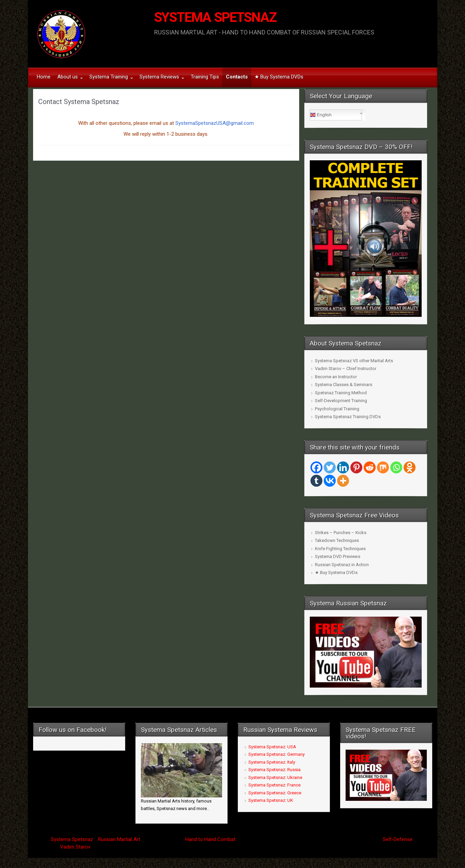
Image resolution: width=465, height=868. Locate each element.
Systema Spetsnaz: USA (272, 747)
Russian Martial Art (119, 839)
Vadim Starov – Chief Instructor (346, 369)
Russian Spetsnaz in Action (342, 565)
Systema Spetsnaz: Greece (275, 793)
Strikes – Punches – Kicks (341, 533)
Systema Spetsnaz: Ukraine (275, 777)
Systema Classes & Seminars (344, 385)
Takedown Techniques (337, 540)
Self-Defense (398, 839)
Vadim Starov (75, 847)
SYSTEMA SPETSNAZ (215, 17)
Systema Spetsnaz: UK (271, 800)
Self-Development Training (341, 401)
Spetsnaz (83, 839)
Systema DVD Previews (338, 556)
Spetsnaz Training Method (341, 393)
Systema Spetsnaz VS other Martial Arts (354, 361)
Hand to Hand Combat (210, 839)
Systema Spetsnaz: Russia (274, 770)
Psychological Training (337, 409)
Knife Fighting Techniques (340, 549)
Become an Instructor (336, 377)
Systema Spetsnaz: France (274, 785)
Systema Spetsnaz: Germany (277, 754)
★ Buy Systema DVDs (336, 572)
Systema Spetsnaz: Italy (272, 762)
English (321, 115)
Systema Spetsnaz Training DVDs (348, 417)
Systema (61, 839)
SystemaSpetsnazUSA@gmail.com (215, 123)
